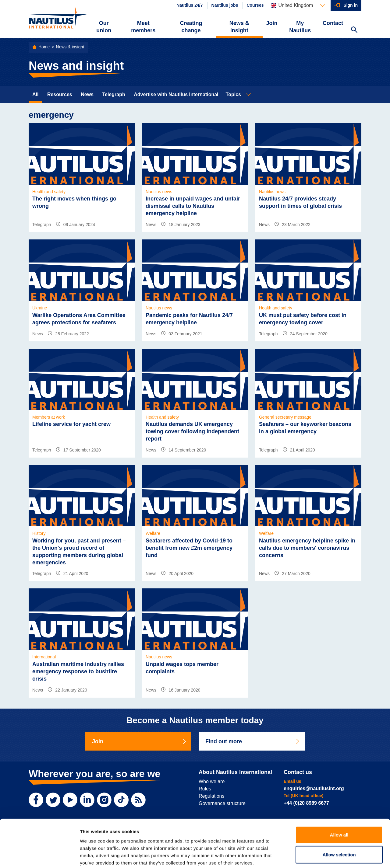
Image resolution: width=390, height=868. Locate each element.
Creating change (191, 27)
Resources (60, 94)
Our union (104, 27)
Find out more (253, 741)
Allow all (339, 803)
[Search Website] (354, 30)
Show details (320, 856)
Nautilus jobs (225, 5)
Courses (255, 5)
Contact (333, 23)
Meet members (143, 27)
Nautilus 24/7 (190, 5)
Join (272, 23)
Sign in (351, 5)
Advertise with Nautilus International (176, 94)
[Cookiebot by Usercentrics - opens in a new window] (39, 856)
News (87, 94)
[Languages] (298, 5)
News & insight (239, 27)
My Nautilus (300, 27)
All (35, 94)
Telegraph (113, 94)
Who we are (212, 781)
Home (44, 47)
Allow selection (339, 823)
